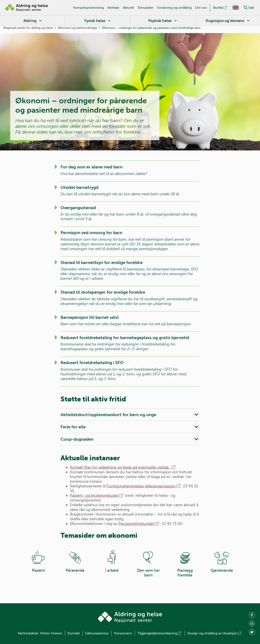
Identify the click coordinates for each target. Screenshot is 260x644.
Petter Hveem (51, 633)
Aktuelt (128, 8)
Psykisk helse (160, 21)
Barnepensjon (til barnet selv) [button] (90, 317)
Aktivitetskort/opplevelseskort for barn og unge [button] (108, 415)
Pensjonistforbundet (139, 524)
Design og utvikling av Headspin (215, 633)
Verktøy (113, 8)
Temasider (146, 8)
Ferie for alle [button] (73, 427)
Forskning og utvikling (174, 8)
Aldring (30, 21)
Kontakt (74, 633)
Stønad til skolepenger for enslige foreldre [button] (103, 292)
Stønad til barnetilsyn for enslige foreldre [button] (102, 262)
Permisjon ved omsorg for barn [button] (91, 233)
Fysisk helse (95, 21)
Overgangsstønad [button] (78, 208)
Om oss (201, 8)
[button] (246, 8)
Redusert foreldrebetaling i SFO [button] (92, 363)
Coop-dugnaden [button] (77, 439)
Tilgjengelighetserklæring (160, 633)
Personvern (123, 633)
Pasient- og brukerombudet (97, 495)
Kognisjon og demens (225, 21)
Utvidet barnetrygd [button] (79, 187)
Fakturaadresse (97, 633)
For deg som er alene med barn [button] (92, 167)
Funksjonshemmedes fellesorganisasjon (144, 486)
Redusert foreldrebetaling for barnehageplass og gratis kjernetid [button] (125, 338)
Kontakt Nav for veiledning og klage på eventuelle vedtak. (123, 467)
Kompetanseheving (88, 8)
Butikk (220, 8)
